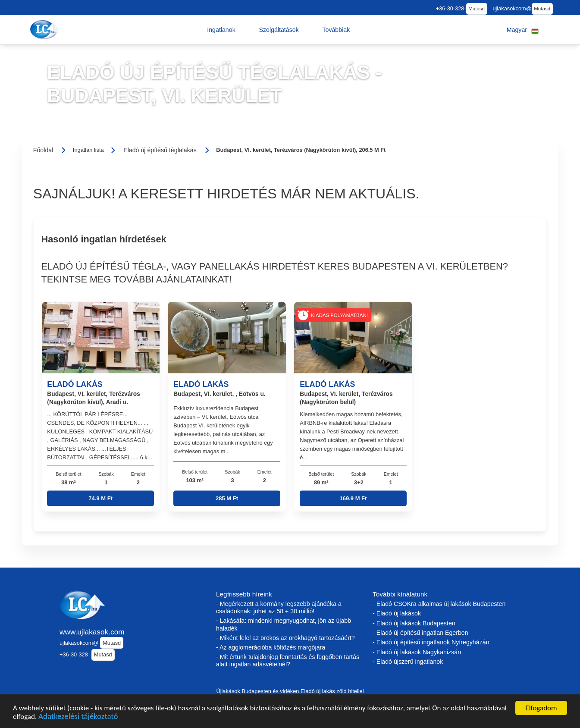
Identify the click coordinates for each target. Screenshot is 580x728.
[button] (221, 30)
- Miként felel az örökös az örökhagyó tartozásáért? (285, 638)
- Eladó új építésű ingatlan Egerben (420, 633)
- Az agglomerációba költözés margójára (271, 647)
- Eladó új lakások (397, 613)
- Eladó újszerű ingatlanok (408, 662)
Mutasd (477, 9)
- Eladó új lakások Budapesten (414, 623)
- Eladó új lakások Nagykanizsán (417, 652)
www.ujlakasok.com (92, 632)
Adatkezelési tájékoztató (78, 717)
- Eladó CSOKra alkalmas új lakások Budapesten (439, 604)
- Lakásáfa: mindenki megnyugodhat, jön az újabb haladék (284, 624)
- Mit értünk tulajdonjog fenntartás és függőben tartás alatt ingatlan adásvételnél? (288, 661)
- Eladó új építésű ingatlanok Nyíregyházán (431, 642)
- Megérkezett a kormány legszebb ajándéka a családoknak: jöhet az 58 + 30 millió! (279, 607)
